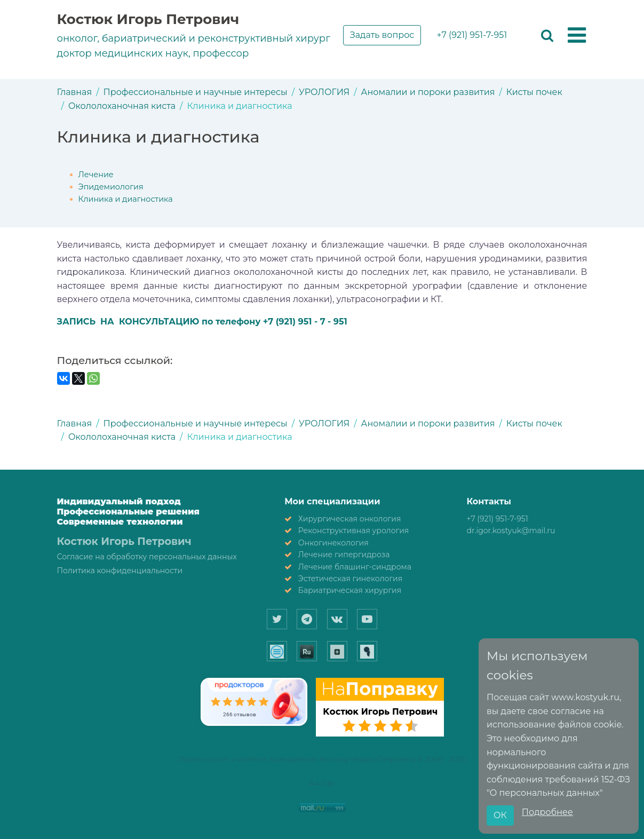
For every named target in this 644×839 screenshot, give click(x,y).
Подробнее (547, 812)
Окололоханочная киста (122, 106)
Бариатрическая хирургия (350, 590)
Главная (75, 92)
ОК (500, 815)
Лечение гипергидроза (344, 555)
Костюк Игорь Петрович (148, 19)
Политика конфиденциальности (120, 571)
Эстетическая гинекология (350, 579)
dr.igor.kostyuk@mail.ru (511, 531)
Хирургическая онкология (350, 519)
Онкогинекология (333, 543)
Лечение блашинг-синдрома (355, 567)
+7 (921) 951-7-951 (472, 35)
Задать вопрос (382, 35)
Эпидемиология (111, 187)
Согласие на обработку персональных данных (147, 557)
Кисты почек (534, 92)
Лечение (96, 175)
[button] (577, 36)
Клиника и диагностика (126, 199)
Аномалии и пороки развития (428, 92)
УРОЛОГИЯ (324, 92)
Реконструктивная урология (354, 531)
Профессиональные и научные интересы (196, 92)
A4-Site (322, 783)
